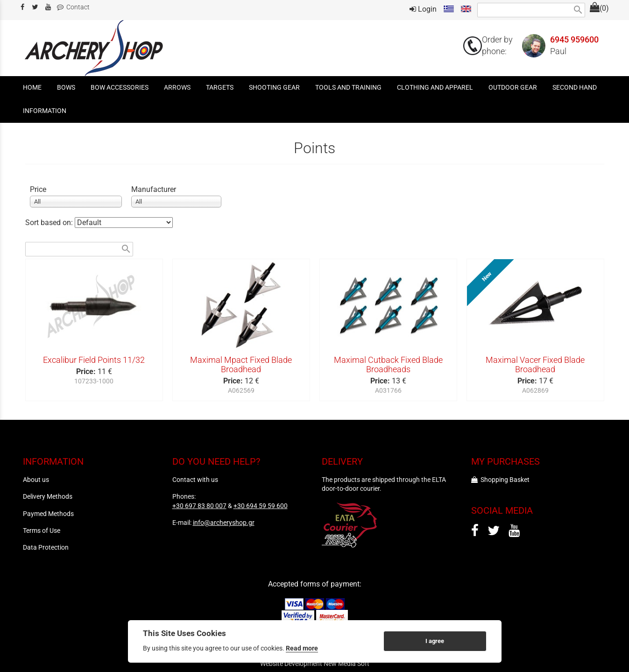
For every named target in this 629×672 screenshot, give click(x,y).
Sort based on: (50, 223)
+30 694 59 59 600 (261, 506)
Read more (302, 648)
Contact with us (195, 480)
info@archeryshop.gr (224, 523)
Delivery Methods (48, 496)
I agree (435, 641)
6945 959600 (574, 40)
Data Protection (46, 547)
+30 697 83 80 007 (199, 506)
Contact (73, 7)
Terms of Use (42, 531)
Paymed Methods (48, 514)
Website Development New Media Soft (315, 664)
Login (423, 9)
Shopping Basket (500, 480)
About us (36, 480)
